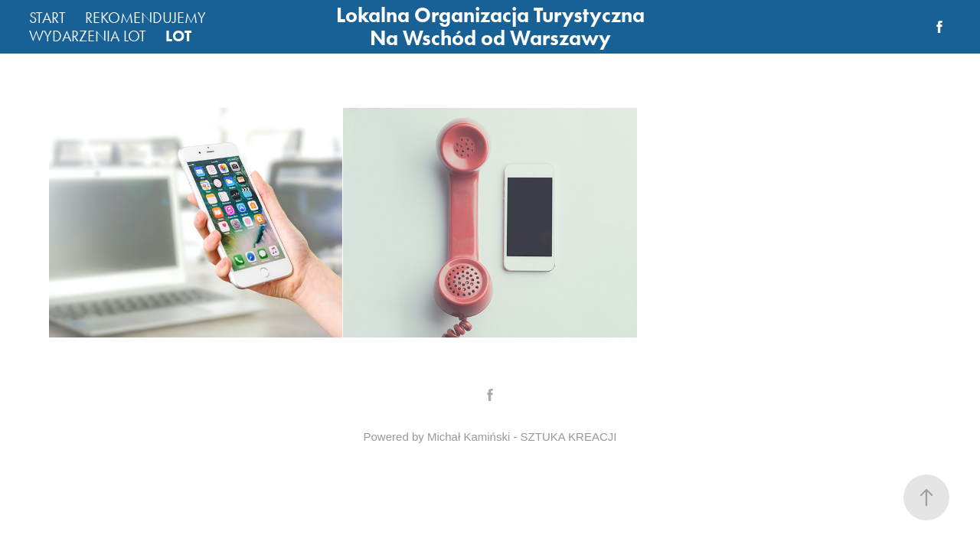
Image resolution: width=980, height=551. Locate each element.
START (47, 18)
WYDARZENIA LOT (88, 36)
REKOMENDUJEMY (145, 18)
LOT (178, 36)
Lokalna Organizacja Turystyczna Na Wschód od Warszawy (493, 26)
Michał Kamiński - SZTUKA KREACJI (522, 437)
